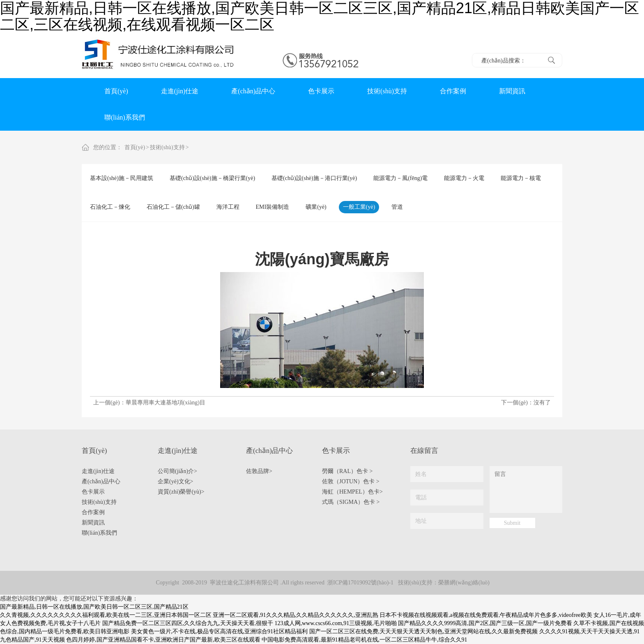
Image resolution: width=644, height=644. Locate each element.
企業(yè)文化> (175, 481)
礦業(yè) (316, 207)
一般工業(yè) (359, 207)
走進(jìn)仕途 (180, 91)
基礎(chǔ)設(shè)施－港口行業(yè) (314, 178)
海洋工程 (228, 207)
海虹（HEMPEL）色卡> (352, 492)
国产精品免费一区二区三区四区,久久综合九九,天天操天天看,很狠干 (188, 623)
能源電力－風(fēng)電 (400, 178)
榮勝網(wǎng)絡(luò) (464, 583)
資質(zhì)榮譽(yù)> (181, 492)
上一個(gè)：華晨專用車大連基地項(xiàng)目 (149, 403)
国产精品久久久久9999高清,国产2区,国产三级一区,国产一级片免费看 (485, 623)
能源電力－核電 (521, 178)
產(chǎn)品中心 (253, 91)
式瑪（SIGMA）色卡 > (351, 502)
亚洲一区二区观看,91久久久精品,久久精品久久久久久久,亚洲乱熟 (296, 615)
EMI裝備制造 (273, 207)
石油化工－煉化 (110, 207)
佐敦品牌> (259, 471)
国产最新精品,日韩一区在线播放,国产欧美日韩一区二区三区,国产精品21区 (94, 607)
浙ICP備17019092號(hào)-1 (360, 583)
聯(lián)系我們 (125, 117)
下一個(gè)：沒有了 (526, 403)
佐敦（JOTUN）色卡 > (351, 481)
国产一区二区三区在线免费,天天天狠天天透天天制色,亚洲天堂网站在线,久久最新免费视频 (424, 631)
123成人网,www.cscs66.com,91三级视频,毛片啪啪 (336, 623)
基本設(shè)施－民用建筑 (122, 178)
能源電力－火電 (464, 178)
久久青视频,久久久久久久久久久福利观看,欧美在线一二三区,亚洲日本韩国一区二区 (106, 615)
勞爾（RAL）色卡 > (347, 471)
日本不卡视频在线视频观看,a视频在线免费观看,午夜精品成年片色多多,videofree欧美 (486, 615)
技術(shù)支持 (387, 91)
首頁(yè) (116, 91)
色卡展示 (321, 91)
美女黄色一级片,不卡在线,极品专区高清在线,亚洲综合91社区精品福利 (220, 631)
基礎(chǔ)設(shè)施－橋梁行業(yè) (212, 178)
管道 (397, 207)
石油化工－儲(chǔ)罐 (173, 207)
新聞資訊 (512, 91)
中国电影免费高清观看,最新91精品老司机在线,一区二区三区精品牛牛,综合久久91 (365, 640)
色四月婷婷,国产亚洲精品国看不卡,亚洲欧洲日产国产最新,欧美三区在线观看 (163, 640)
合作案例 (453, 91)
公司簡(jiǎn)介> (177, 471)
